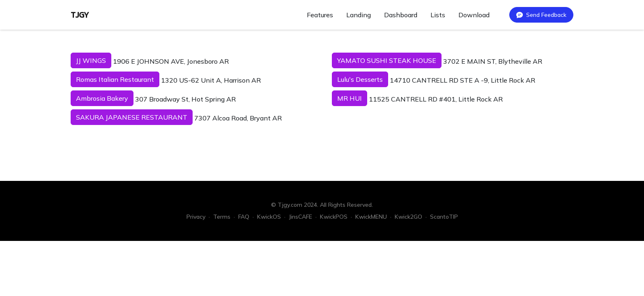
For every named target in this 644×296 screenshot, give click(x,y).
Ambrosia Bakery (102, 98)
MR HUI (350, 98)
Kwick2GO (408, 217)
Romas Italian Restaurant (115, 79)
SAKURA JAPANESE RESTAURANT (132, 117)
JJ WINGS (91, 60)
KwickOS (269, 217)
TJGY (80, 15)
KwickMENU (371, 217)
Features (320, 15)
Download (474, 15)
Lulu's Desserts (360, 79)
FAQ (244, 217)
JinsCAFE (300, 217)
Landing (359, 15)
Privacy (196, 217)
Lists (438, 15)
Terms (222, 217)
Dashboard (401, 15)
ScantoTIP (444, 217)
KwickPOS (334, 217)
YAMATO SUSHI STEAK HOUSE (387, 60)
